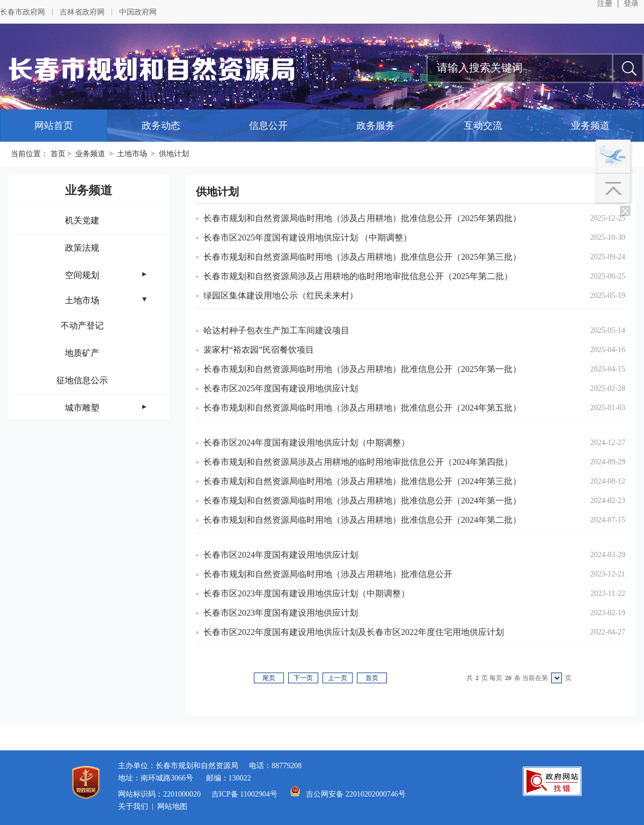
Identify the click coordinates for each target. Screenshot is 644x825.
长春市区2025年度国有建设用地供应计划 (281, 388)
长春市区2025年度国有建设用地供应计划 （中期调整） (308, 238)
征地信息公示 (82, 380)
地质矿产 (82, 353)
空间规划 (82, 275)
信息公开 (268, 126)
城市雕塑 (82, 408)
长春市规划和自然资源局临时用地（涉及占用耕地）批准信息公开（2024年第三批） (362, 481)
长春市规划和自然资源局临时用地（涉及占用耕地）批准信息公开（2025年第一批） (362, 369)
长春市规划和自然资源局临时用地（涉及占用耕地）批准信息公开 (328, 574)
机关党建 (82, 220)
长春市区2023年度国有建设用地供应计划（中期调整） (306, 593)
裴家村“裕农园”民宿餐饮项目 (259, 350)
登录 (631, 4)
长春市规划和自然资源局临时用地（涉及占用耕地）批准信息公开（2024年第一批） (362, 501)
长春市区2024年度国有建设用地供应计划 (281, 555)
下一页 (303, 678)
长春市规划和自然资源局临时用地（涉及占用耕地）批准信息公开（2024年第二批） (362, 520)
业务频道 (590, 126)
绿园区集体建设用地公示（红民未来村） (281, 295)
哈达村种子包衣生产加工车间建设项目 (276, 330)
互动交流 (483, 126)
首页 (58, 154)
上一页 (338, 678)
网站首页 (54, 126)
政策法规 (82, 248)
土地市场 (132, 154)
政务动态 (161, 126)
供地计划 (174, 154)
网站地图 (172, 806)
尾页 (269, 678)
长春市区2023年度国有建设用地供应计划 (281, 613)
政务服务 (376, 126)
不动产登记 (82, 326)
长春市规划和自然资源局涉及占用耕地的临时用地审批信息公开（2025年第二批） (358, 276)
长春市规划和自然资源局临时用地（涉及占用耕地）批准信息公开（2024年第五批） (362, 408)
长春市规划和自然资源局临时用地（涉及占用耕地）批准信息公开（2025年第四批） (362, 218)
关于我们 (133, 806)
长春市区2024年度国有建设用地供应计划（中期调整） (306, 443)
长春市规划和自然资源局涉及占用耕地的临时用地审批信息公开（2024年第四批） (358, 462)
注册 (605, 4)
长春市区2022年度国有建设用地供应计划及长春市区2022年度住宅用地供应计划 (354, 632)
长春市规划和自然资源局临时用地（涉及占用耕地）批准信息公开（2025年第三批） (362, 257)
